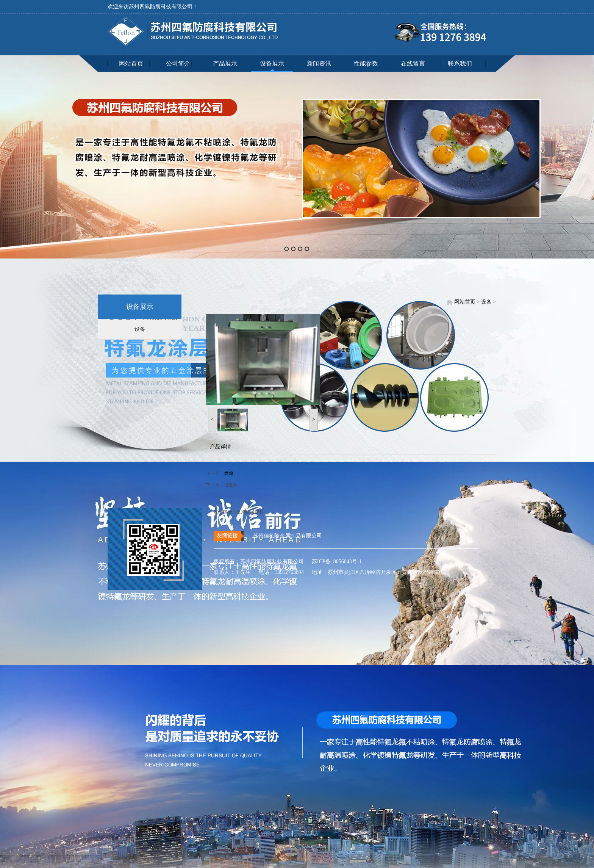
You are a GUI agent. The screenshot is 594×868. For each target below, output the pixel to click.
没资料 (231, 485)
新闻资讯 (319, 63)
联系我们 (460, 63)
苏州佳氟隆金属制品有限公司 (288, 536)
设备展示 (272, 63)
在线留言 (413, 63)
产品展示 (225, 63)
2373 (360, 350)
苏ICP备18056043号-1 (334, 562)
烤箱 (365, 320)
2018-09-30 (370, 335)
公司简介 (178, 63)
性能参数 (366, 63)
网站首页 (131, 63)
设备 (140, 329)
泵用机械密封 (250, 512)
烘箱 (229, 473)
